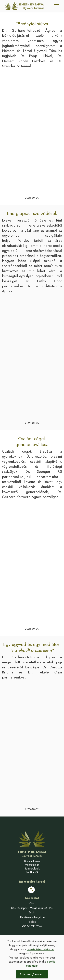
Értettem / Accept (32, 974)
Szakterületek (32, 869)
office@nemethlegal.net (32, 917)
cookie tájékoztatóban (41, 949)
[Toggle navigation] (57, 6)
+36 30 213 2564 (32, 926)
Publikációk (32, 872)
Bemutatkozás (32, 861)
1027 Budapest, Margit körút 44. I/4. (32, 908)
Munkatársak (32, 865)
